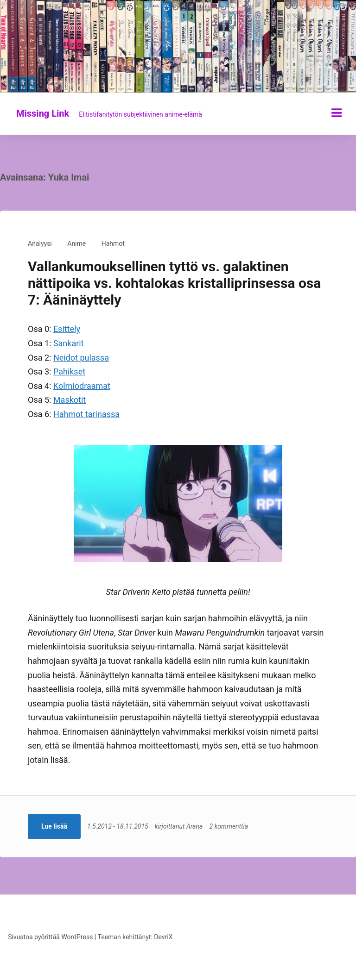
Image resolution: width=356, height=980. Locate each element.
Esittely (67, 329)
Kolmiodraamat (82, 386)
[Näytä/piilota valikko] (337, 113)
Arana (194, 826)
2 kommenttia (229, 826)
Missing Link (43, 113)
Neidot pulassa (81, 358)
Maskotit (70, 400)
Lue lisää (54, 826)
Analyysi (40, 243)
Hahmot (113, 243)
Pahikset (69, 371)
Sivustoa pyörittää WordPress (50, 937)
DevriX (163, 937)
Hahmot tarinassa (86, 414)
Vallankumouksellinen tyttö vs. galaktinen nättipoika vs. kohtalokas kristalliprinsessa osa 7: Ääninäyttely (174, 283)
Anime (76, 243)
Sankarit (69, 343)
